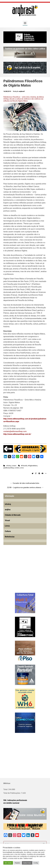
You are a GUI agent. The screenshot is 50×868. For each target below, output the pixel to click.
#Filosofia (24, 466)
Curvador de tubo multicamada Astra (26, 483)
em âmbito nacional (11, 803)
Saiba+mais (27, 863)
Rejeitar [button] (17, 863)
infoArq (9, 466)
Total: (6, 789)
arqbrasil (22, 91)
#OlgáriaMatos (33, 466)
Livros (22, 468)
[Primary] (25, 23)
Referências (10, 537)
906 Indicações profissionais (15, 800)
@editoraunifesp (9, 468)
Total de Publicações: (12, 793)
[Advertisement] (17, 573)
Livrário (17, 468)
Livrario (14, 466)
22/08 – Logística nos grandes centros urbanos (24, 488)
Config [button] (36, 863)
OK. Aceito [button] (8, 863)
